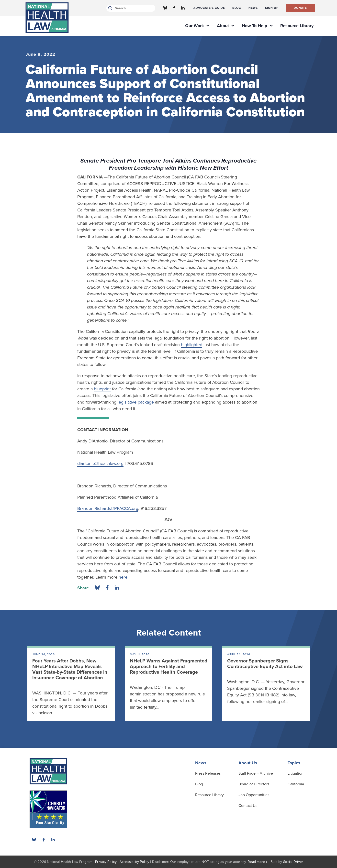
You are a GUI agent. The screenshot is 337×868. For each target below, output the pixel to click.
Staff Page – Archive (256, 773)
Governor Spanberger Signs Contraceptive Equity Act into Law (265, 664)
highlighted (192, 345)
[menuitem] (209, 8)
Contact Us (248, 806)
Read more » (258, 862)
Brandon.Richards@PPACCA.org (108, 508)
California (296, 784)
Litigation (296, 773)
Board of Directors (254, 784)
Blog (199, 784)
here (123, 577)
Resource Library (209, 795)
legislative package (136, 402)
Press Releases (208, 773)
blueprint (102, 389)
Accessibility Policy (134, 862)
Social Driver (293, 862)
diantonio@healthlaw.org (100, 463)
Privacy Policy (106, 862)
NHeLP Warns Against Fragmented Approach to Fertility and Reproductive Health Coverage (169, 667)
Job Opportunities (254, 795)
